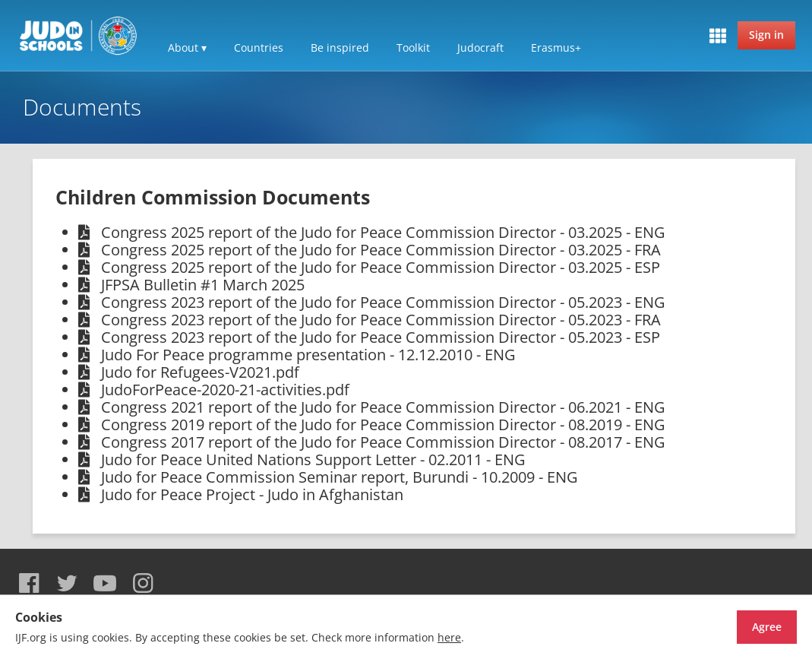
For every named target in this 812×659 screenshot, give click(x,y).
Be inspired (340, 48)
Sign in (766, 35)
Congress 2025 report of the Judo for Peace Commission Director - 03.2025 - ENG (383, 232)
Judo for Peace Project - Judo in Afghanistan (252, 494)
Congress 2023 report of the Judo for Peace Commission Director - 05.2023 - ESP (381, 337)
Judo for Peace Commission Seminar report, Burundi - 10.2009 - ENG (340, 477)
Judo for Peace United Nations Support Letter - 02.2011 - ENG (313, 459)
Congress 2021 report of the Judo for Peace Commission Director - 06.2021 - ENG (383, 407)
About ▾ (187, 48)
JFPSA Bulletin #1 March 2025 (203, 285)
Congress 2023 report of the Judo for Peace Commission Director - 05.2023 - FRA (381, 320)
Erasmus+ (556, 48)
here (449, 637)
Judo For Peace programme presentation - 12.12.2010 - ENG (308, 355)
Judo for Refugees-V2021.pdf (200, 372)
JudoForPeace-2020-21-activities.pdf (225, 390)
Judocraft (480, 48)
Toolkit (413, 48)
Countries (259, 48)
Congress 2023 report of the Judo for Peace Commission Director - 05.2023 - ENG (383, 302)
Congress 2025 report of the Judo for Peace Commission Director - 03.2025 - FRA (381, 250)
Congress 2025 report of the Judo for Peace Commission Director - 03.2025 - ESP (381, 267)
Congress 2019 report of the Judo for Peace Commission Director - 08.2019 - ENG (383, 425)
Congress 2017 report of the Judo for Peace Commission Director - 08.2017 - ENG (383, 442)
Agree (740, 627)
